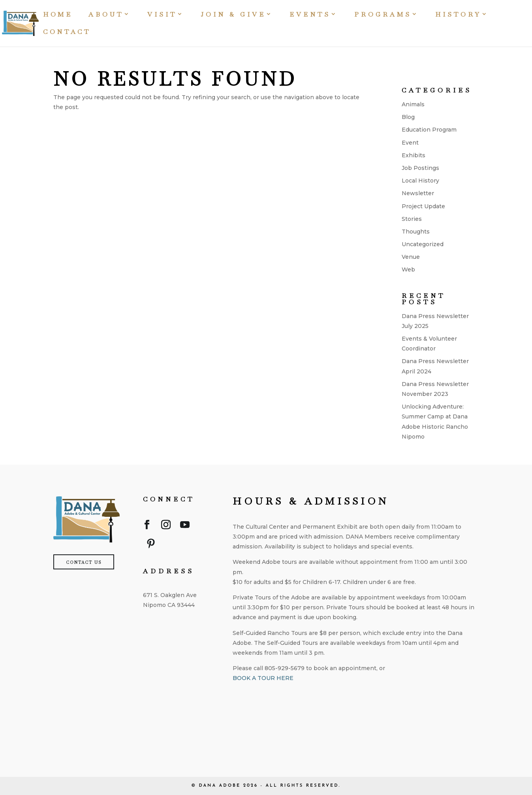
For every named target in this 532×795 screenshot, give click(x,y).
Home (58, 15)
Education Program (429, 130)
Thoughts (416, 232)
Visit (162, 15)
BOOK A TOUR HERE (263, 678)
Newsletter (418, 193)
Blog (408, 117)
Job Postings (420, 168)
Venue (411, 257)
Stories (412, 219)
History (458, 15)
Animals (413, 104)
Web (408, 269)
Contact (67, 33)
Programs (383, 15)
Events (310, 15)
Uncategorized (423, 244)
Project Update (423, 206)
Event (410, 143)
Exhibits (414, 155)
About (106, 15)
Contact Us (84, 562)
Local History (420, 181)
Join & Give (233, 15)
